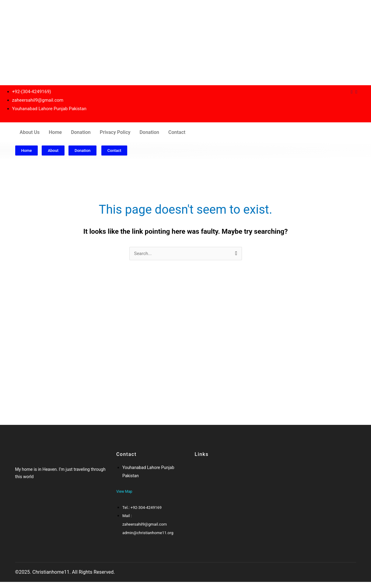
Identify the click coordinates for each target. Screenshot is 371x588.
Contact (177, 132)
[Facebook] (21, 498)
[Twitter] (26, 498)
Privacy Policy (115, 132)
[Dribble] (352, 92)
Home (55, 132)
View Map (124, 492)
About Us (30, 132)
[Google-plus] (33, 498)
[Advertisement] (183, 43)
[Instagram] (356, 92)
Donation (81, 132)
